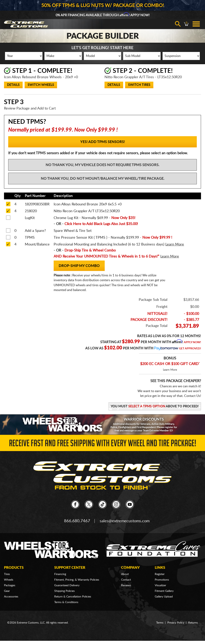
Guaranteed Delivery (67, 585)
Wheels (9, 580)
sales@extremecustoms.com (125, 521)
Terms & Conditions (66, 602)
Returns (193, 623)
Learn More (170, 370)
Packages (10, 585)
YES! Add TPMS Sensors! (103, 142)
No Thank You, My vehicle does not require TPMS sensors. (102, 165)
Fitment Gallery (164, 591)
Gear (7, 591)
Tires (7, 574)
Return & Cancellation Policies (73, 597)
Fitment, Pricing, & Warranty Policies (77, 580)
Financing (60, 574)
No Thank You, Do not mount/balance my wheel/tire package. (103, 179)
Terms (160, 623)
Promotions (162, 580)
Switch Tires (139, 85)
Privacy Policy (176, 623)
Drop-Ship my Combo (79, 266)
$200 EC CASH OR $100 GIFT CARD (170, 364)
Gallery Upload (164, 597)
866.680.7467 (77, 521)
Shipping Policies (64, 591)
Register (160, 574)
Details (13, 85)
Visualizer (160, 585)
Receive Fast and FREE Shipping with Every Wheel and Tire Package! (103, 444)
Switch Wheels (41, 85)
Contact (126, 580)
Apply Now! (192, 342)
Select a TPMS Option (147, 406)
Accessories (11, 597)
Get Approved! (190, 349)
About (125, 574)
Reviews (126, 585)
